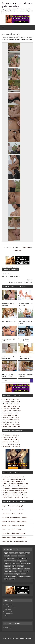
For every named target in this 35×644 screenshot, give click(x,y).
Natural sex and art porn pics (11, 441)
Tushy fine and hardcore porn (11, 424)
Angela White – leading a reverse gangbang (15, 487)
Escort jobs (8, 627)
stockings (20, 576)
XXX (6, 615)
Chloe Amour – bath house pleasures (13, 481)
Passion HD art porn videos (11, 414)
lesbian (20, 568)
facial (25, 560)
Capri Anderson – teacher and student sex (15, 494)
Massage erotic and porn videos (12, 410)
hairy (14, 565)
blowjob (7, 555)
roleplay (17, 573)
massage (27, 568)
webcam (12, 578)
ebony (19, 560)
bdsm (21, 552)
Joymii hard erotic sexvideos (11, 408)
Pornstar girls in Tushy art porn (12, 417)
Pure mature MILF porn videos (12, 419)
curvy (13, 558)
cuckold (7, 558)
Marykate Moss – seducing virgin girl (13, 476)
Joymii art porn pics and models (12, 436)
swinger (28, 576)
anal (6, 552)
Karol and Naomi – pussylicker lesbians (14, 485)
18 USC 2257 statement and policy (16, 638)
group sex (8, 565)
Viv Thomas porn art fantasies (11, 443)
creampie (21, 555)
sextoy (24, 573)
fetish (14, 563)
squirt (14, 576)
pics (14, 267)
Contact (5, 638)
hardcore (10, 267)
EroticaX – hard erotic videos (11, 403)
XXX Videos (8, 611)
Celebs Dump (9, 604)
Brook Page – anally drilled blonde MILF (14, 490)
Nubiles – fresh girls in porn (11, 412)
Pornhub (26, 248)
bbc (16, 552)
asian (11, 552)
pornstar (26, 570)
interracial (8, 568)
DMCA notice (29, 638)
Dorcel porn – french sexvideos (12, 401)
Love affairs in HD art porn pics (12, 439)
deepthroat (20, 558)
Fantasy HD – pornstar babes (11, 405)
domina (28, 558)
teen (6, 578)
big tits (27, 552)
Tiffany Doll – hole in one (9, 321)
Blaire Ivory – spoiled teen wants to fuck (14, 478)
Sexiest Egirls (9, 613)
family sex (8, 563)
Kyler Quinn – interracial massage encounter (16, 483)
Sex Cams (8, 608)
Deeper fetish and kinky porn (11, 399)
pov (6, 573)
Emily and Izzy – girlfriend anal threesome (15, 492)
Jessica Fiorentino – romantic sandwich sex (15, 496)
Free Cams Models (10, 606)
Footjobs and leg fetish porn (11, 434)
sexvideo (7, 576)
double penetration (10, 560)
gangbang (27, 563)
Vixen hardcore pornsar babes (11, 426)
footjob (20, 563)
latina (14, 568)
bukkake (14, 555)
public (17, 267)
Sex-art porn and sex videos (11, 421)
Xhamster (18, 250)
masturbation (9, 570)
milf (16, 570)
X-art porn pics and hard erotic (10, 270)
